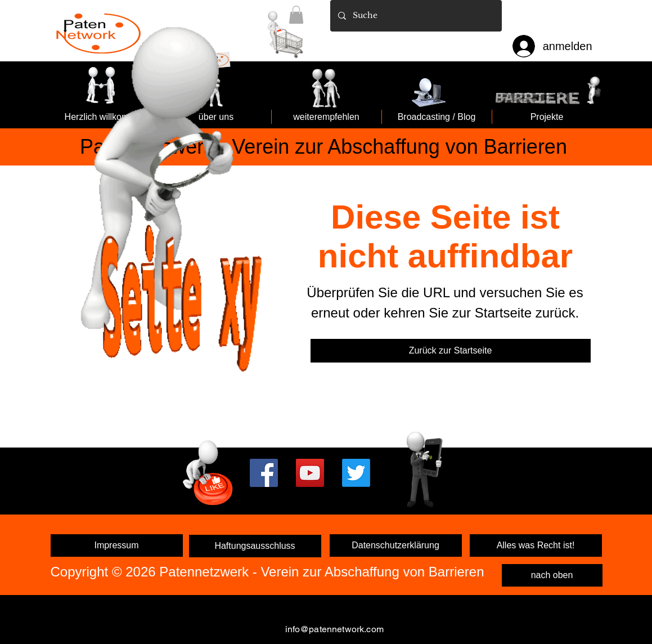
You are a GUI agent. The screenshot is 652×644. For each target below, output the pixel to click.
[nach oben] (552, 575)
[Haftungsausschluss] (255, 546)
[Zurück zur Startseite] (451, 351)
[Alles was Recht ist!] (536, 545)
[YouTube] (310, 473)
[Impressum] (117, 545)
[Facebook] (264, 473)
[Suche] (415, 16)
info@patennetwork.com (334, 629)
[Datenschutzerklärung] (396, 545)
